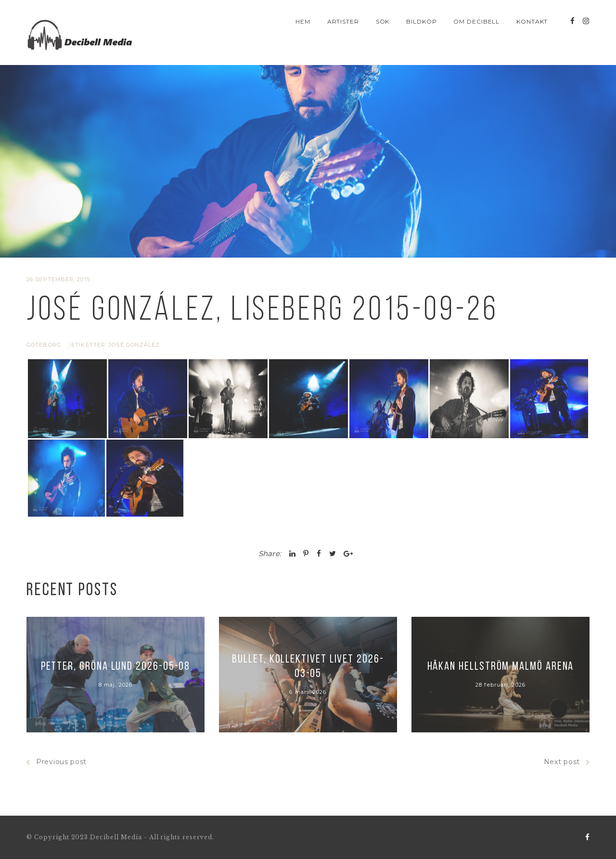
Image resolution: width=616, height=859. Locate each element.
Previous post (57, 762)
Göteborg (44, 345)
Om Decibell (477, 21)
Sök (383, 21)
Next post (567, 762)
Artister (343, 21)
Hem (303, 21)
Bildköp (422, 21)
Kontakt (532, 21)
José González (134, 345)
